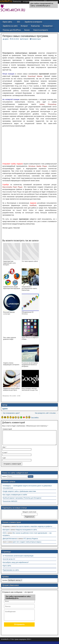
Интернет (25, 26)
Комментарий (7, 429)
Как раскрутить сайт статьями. (45, 413)
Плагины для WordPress (12, 30)
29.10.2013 (15, 39)
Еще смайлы (35, 417)
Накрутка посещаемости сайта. (26, 532)
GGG (4, 536)
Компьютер (36, 26)
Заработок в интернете (34, 22)
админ (6, 39)
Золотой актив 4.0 (9, 562)
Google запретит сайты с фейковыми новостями (19, 494)
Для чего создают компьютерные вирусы (27, 545)
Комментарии (36, 39)
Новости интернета (41, 30)
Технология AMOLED (10, 504)
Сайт (4, 461)
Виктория (6, 532)
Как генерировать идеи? (11, 413)
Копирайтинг (49, 26)
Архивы (5, 583)
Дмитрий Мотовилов (10, 541)
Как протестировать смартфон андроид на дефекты (34, 529)
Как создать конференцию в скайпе (15, 497)
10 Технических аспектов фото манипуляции (18, 558)
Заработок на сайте (10, 26)
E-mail (5, 455)
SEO (19, 22)
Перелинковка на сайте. (11, 573)
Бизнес (27, 30)
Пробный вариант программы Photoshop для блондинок (22, 501)
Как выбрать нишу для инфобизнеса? (16, 565)
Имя (4, 450)
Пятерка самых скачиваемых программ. (25, 36)
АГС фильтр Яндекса (31, 541)
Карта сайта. (8, 22)
